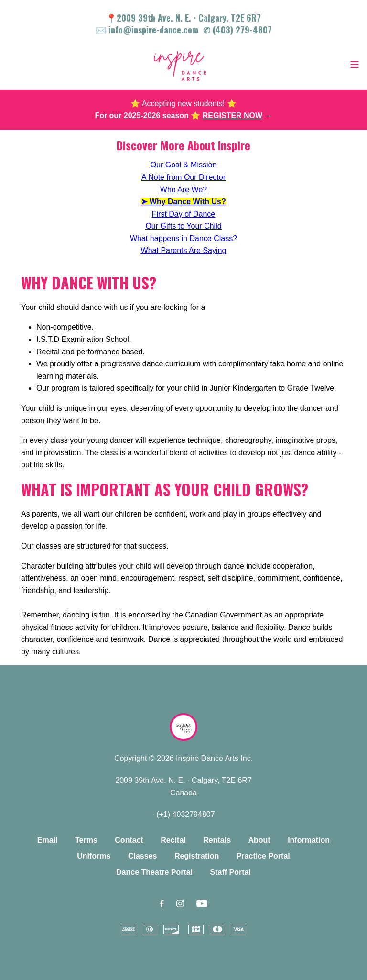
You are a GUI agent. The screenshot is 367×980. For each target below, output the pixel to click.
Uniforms (94, 856)
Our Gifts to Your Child (183, 226)
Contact (129, 840)
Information (309, 840)
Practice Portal (263, 856)
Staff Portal (231, 872)
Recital (173, 840)
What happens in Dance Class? (183, 238)
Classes (143, 856)
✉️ (102, 30)
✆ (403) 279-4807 (237, 30)
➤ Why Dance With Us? (183, 202)
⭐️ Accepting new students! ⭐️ (183, 104)
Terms (86, 840)
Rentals (217, 840)
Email (48, 840)
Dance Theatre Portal (154, 872)
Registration (197, 856)
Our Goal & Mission (184, 165)
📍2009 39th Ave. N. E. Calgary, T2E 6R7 (183, 18)
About (259, 840)
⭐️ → (231, 116)
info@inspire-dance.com (153, 30)
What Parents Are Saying (184, 250)
